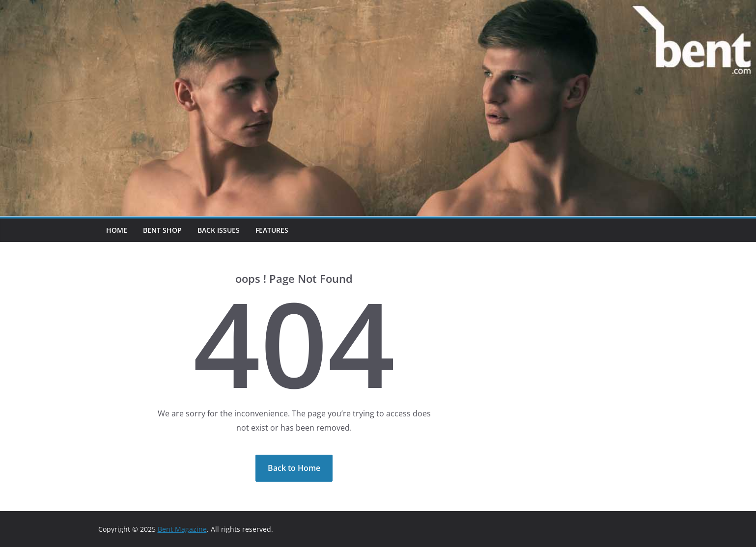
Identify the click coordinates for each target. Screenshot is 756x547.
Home (117, 230)
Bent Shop (162, 230)
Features (272, 230)
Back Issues (219, 230)
